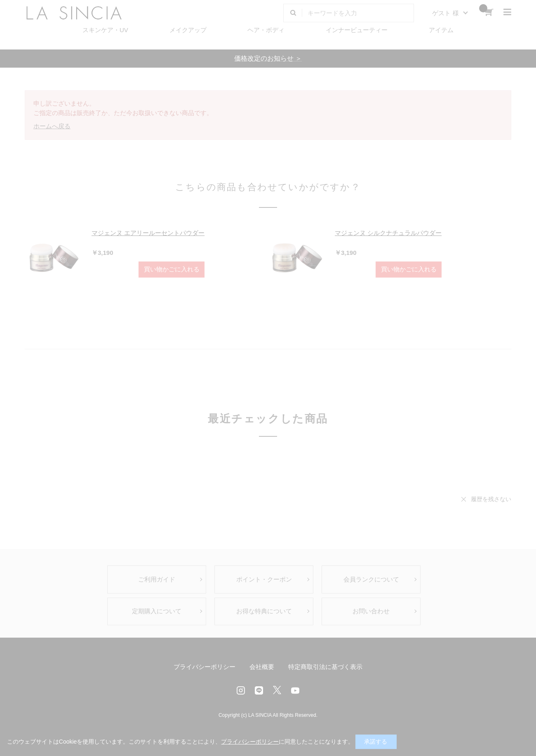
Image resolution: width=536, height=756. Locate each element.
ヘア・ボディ (266, 30)
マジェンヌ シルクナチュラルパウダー (388, 233)
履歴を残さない (491, 499)
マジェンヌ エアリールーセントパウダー (148, 233)
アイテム (441, 30)
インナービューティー (357, 30)
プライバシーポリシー (205, 667)
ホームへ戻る (52, 126)
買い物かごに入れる (172, 269)
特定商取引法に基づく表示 (325, 667)
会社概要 (262, 667)
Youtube (295, 690)
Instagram (241, 690)
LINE (259, 690)
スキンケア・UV (105, 30)
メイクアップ (188, 30)
